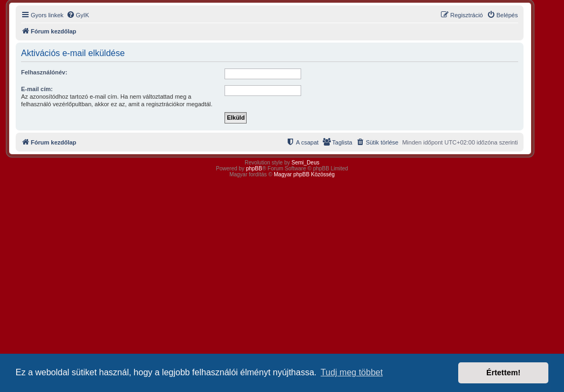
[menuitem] (78, 15)
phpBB (254, 169)
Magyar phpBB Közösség (304, 174)
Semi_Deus (305, 163)
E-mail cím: (37, 89)
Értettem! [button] (503, 373)
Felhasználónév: (44, 72)
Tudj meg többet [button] (352, 372)
